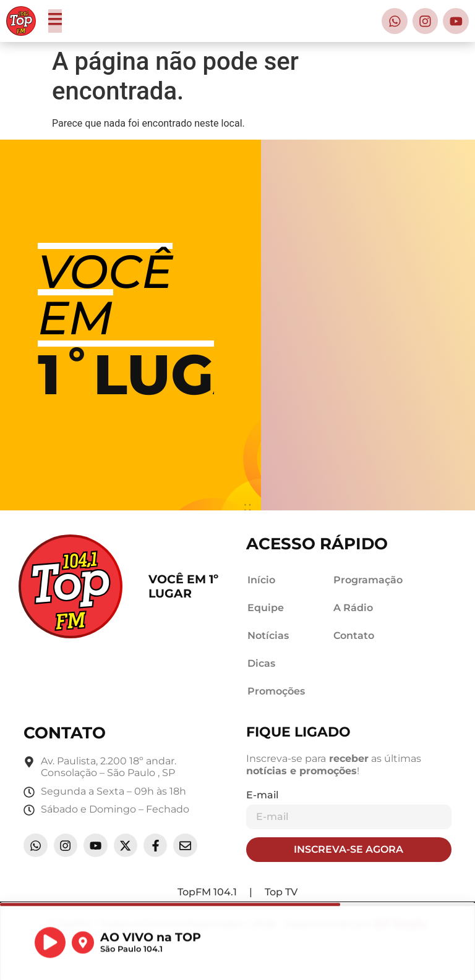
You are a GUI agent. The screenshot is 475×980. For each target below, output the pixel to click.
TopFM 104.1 (207, 892)
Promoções (276, 691)
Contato (354, 636)
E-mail (262, 795)
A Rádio (353, 608)
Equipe (266, 608)
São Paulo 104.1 (131, 955)
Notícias (268, 636)
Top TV (281, 892)
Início (261, 580)
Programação (368, 580)
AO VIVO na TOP (151, 943)
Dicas (261, 663)
